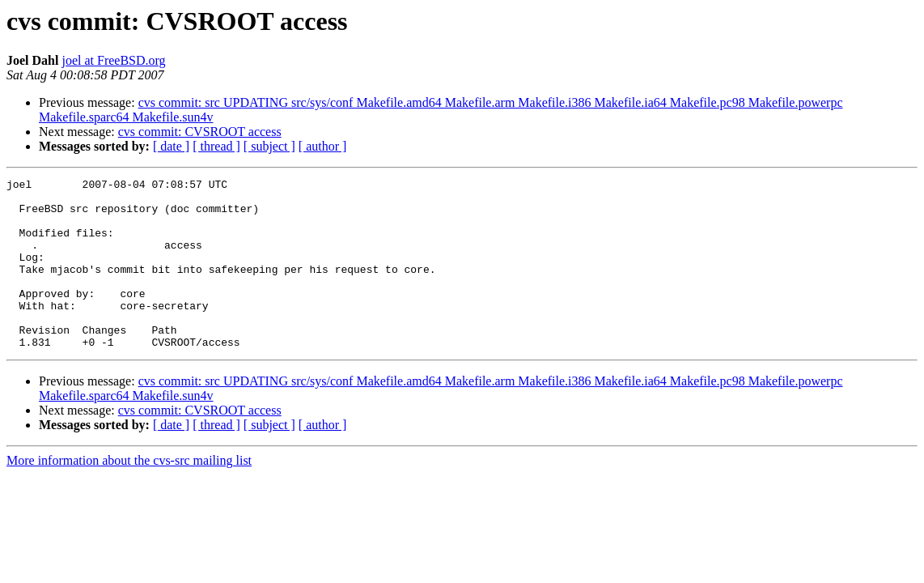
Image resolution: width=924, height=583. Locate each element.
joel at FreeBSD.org (113, 60)
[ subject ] (269, 146)
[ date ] (171, 146)
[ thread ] (216, 146)
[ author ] (323, 146)
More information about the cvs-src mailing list (129, 494)
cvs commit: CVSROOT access (200, 132)
